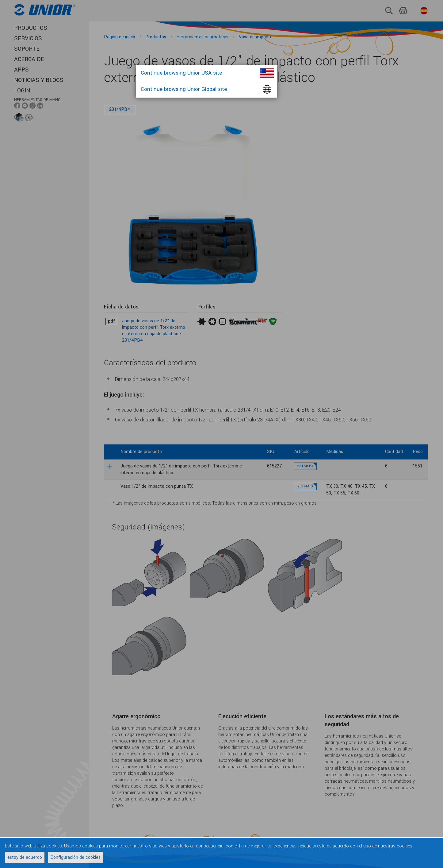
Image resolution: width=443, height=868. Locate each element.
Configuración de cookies (76, 857)
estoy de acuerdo (25, 857)
